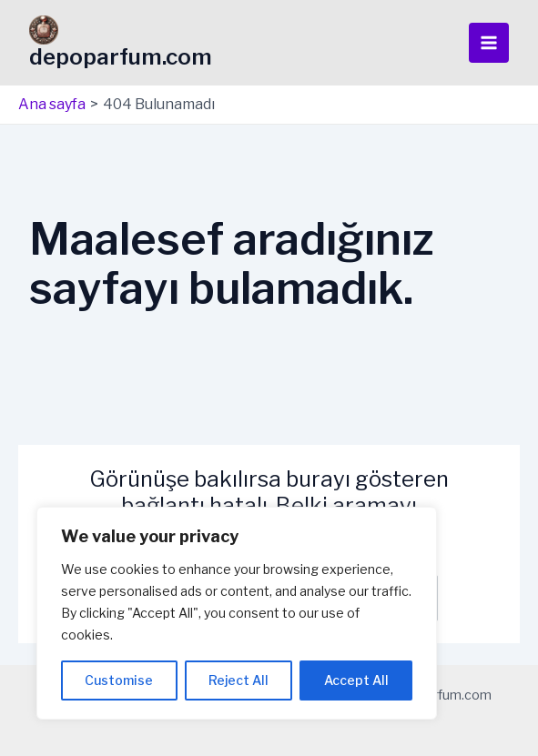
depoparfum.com (121, 57)
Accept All (356, 680)
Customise (119, 680)
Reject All (239, 680)
